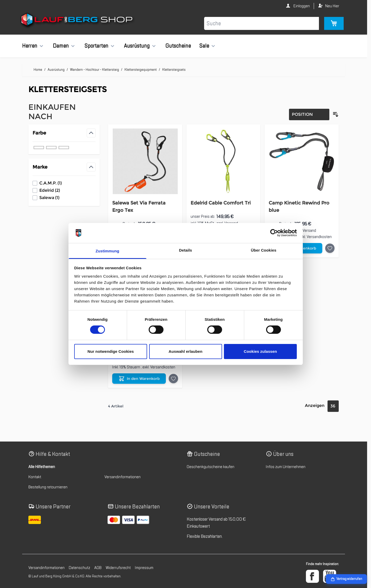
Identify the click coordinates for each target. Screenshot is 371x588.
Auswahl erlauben (186, 351)
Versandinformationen (122, 477)
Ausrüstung (137, 46)
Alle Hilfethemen (42, 467)
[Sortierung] (309, 114)
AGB (98, 568)
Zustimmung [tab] (107, 251)
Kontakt (35, 477)
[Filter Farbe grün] (51, 148)
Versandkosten (319, 237)
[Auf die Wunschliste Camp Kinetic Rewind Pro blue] (330, 248)
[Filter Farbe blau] (39, 148)
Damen (61, 46)
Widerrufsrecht (118, 568)
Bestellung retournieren (48, 487)
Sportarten (96, 46)
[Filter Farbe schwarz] (64, 148)
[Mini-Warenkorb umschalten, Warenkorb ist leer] (334, 23)
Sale (204, 46)
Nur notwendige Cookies (111, 351)
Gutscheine (178, 46)
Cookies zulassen (260, 351)
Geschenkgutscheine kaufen (210, 467)
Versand (309, 231)
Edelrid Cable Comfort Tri (221, 203)
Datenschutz (79, 568)
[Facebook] (312, 576)
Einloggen (301, 6)
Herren (30, 46)
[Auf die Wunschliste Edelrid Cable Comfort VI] (173, 379)
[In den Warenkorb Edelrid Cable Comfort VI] (139, 379)
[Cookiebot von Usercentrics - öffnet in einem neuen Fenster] (274, 233)
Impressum (144, 568)
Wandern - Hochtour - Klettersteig (95, 70)
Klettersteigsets (174, 70)
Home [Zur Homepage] (38, 70)
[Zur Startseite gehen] (77, 21)
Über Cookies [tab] (264, 250)
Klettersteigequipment (141, 70)
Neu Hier (332, 6)
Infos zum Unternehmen (286, 467)
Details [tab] (186, 250)
